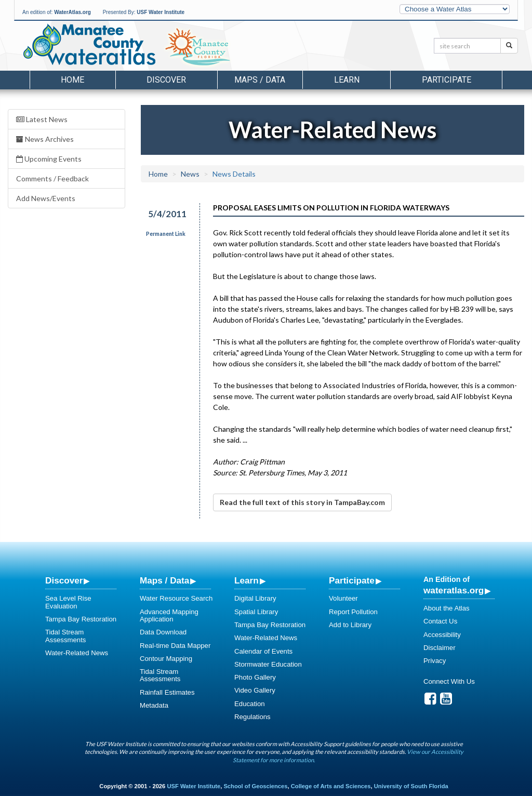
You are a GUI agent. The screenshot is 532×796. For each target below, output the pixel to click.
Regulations (252, 717)
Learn (247, 580)
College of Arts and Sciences (331, 786)
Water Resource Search (176, 598)
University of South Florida (411, 786)
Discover (64, 580)
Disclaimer (440, 648)
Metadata (154, 705)
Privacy (435, 661)
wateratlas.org (454, 590)
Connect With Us (449, 681)
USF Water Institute (161, 12)
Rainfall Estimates (167, 692)
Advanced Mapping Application (169, 615)
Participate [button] (447, 80)
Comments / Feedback (52, 178)
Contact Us (440, 621)
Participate (352, 580)
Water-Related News (77, 653)
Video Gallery (255, 690)
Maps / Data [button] (260, 80)
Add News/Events (46, 198)
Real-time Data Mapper (175, 646)
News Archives (45, 139)
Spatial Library (256, 612)
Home (72, 80)
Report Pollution (353, 612)
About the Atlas (447, 608)
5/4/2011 (167, 214)
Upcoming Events (49, 159)
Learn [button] (347, 80)
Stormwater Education (268, 664)
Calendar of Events (263, 651)
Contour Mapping (166, 659)
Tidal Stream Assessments (65, 636)
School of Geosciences (255, 786)
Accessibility (442, 635)
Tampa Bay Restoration (81, 619)
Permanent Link (166, 234)
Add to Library (350, 625)
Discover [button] (166, 80)
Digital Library (255, 598)
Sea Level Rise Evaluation (68, 602)
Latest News (42, 119)
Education (250, 704)
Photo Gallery (255, 677)
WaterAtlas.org (72, 12)
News (190, 174)
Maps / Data (164, 580)
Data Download (163, 632)
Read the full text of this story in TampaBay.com (302, 502)
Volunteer (343, 598)
